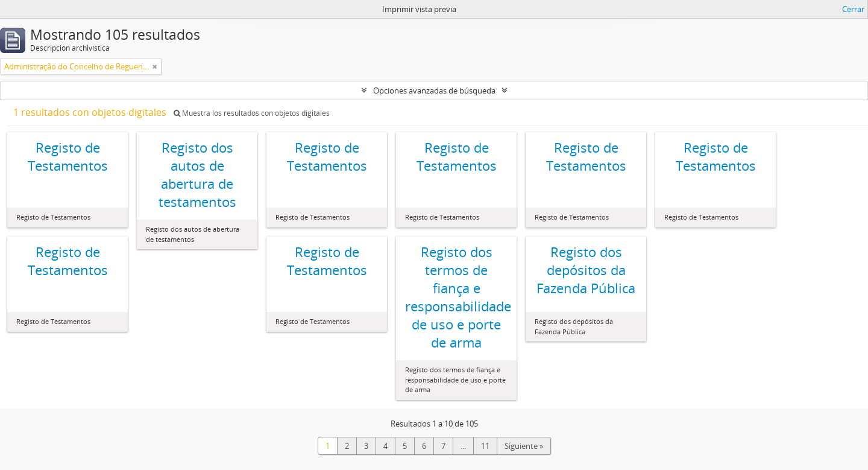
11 (485, 446)
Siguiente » (524, 446)
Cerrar (853, 9)
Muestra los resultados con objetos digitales (252, 113)
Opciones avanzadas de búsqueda (434, 91)
